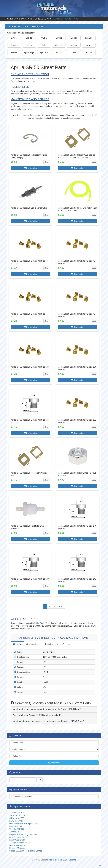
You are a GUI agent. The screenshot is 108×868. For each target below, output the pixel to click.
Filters (29, 45)
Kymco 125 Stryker (17, 848)
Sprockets (44, 53)
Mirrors (74, 45)
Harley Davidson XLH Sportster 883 (24, 824)
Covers (59, 38)
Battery (14, 38)
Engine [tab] (17, 644)
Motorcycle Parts (55, 860)
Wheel (89, 53)
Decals (74, 38)
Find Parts (54, 763)
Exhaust (89, 38)
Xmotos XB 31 (15, 832)
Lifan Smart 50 (16, 826)
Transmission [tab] (33, 644)
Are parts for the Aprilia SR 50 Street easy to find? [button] (37, 715)
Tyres (74, 53)
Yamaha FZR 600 (17, 813)
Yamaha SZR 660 (17, 829)
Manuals (59, 45)
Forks (44, 45)
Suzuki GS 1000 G (17, 815)
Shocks (14, 53)
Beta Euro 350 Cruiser (19, 837)
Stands (59, 53)
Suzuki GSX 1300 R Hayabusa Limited (26, 851)
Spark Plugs (29, 53)
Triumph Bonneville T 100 (20, 843)
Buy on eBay (30, 168)
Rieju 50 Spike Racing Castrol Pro (24, 834)
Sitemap (73, 860)
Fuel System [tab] (51, 644)
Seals (89, 45)
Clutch (44, 38)
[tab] (54, 709)
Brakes (29, 38)
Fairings (14, 45)
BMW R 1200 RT (17, 821)
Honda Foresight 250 (18, 845)
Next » (61, 606)
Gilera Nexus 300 (17, 818)
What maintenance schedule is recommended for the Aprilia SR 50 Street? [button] (49, 721)
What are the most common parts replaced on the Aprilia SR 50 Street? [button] (47, 709)
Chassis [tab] (67, 644)
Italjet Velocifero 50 (17, 840)
